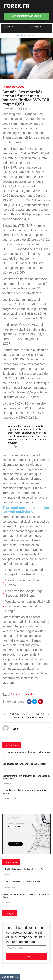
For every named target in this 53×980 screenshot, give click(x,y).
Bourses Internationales (22, 694)
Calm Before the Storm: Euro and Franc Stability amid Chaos (26, 896)
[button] (29, 702)
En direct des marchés (13, 87)
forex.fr (17, 6)
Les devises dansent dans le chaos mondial (24, 764)
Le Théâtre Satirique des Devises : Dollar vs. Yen (26, 752)
